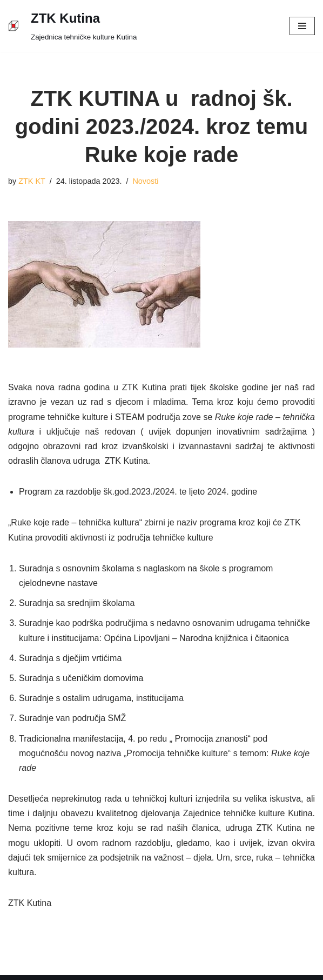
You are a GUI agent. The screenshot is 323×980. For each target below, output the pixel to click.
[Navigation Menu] (302, 26)
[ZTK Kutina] (72, 26)
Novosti (145, 181)
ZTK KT (32, 181)
